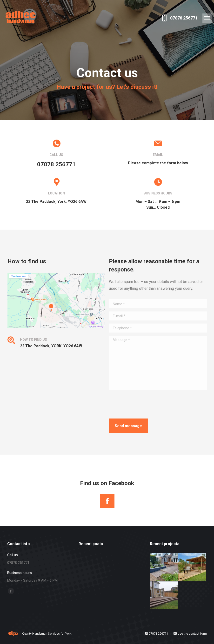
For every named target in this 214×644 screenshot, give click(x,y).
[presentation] (146, 404)
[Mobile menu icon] (207, 18)
